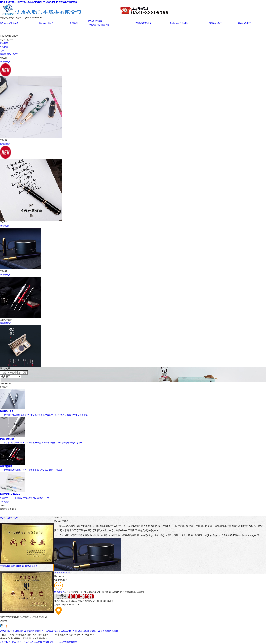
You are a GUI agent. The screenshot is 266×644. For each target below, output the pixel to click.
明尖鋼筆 (92, 25)
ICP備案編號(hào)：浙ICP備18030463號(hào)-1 (74, 635)
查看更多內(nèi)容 (62, 573)
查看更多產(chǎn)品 (9, 54)
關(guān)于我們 (46, 23)
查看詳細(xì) (6, 62)
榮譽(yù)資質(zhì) (143, 23)
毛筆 (107, 25)
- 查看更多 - (5, 502)
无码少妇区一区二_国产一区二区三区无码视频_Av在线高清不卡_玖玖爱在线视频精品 (39, 2)
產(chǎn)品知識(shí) (179, 23)
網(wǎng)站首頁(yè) (9, 23)
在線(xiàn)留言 (216, 23)
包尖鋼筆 (101, 25)
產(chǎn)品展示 (95, 21)
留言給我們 (59, 592)
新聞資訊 (74, 23)
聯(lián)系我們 (245, 23)
